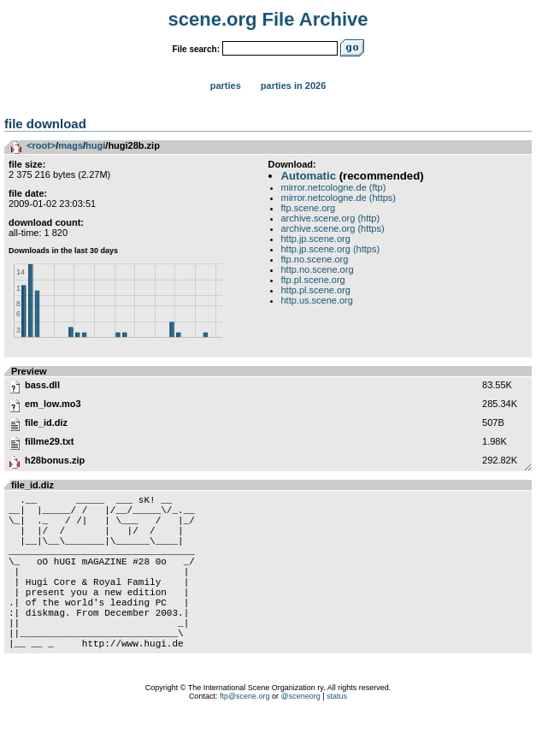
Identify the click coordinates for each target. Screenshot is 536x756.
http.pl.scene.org (316, 290)
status (337, 735)
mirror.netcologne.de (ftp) (334, 187)
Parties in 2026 (293, 86)
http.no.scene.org (318, 269)
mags (71, 145)
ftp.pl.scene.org (313, 280)
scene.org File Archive (268, 19)
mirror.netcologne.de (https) (339, 198)
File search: (196, 49)
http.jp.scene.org (316, 239)
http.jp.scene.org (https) (331, 249)
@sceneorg (301, 735)
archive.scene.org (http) (331, 218)
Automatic (309, 176)
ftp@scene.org (245, 735)
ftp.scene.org (309, 208)
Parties (226, 86)
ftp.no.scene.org (315, 259)
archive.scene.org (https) (333, 228)
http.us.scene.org (317, 300)
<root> (41, 145)
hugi (95, 145)
